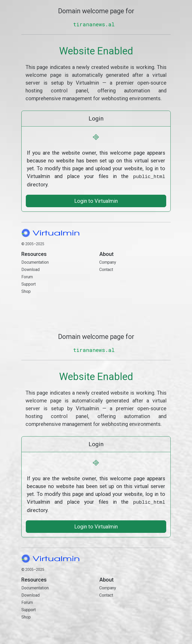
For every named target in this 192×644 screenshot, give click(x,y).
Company (108, 262)
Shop (26, 291)
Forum (27, 276)
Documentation (35, 262)
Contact (135, 288)
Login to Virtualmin (96, 200)
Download (30, 269)
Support (29, 284)
